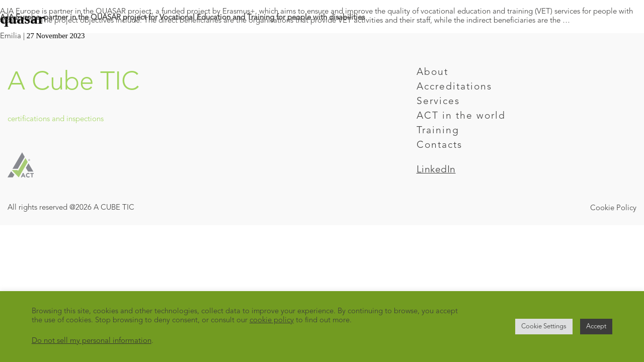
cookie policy (272, 321)
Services (438, 102)
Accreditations (454, 87)
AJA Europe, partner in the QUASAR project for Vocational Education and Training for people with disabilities (182, 18)
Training (438, 131)
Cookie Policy (613, 208)
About (432, 72)
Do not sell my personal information (92, 341)
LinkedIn (436, 170)
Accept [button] (596, 327)
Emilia (11, 36)
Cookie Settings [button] (544, 327)
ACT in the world (461, 116)
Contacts (439, 145)
